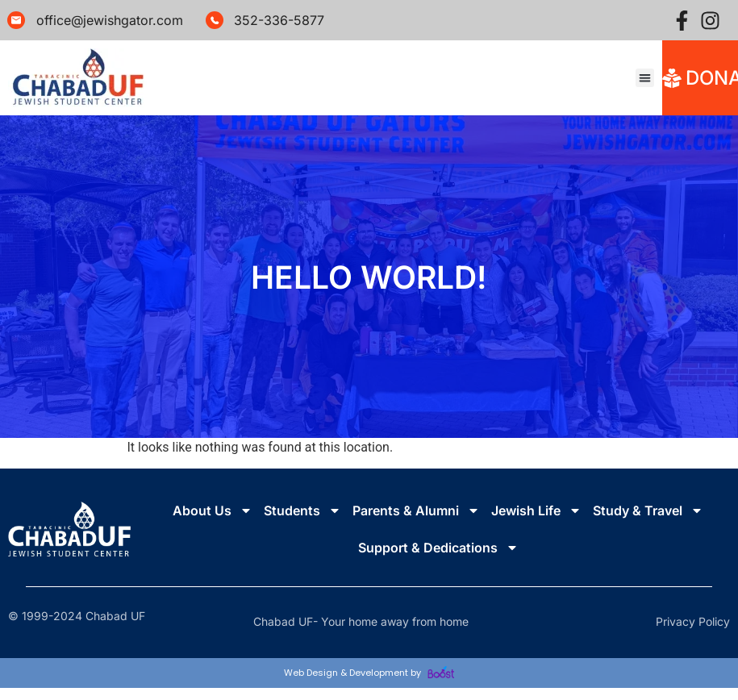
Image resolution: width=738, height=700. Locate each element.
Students (302, 510)
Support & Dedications (438, 548)
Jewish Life (536, 510)
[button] (645, 78)
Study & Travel (648, 510)
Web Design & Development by (369, 673)
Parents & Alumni (416, 510)
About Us (213, 510)
